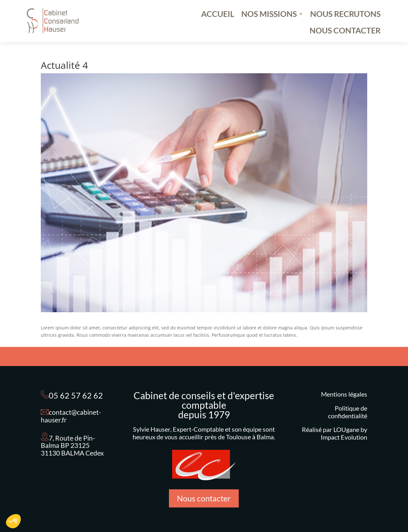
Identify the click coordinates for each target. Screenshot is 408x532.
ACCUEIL (218, 15)
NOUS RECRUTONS (345, 15)
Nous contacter (204, 498)
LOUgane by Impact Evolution (344, 433)
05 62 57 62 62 (76, 395)
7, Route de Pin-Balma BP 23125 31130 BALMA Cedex (72, 446)
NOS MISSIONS (269, 15)
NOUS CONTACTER (345, 32)
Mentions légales (344, 394)
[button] (13, 521)
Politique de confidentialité (348, 412)
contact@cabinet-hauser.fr (71, 416)
